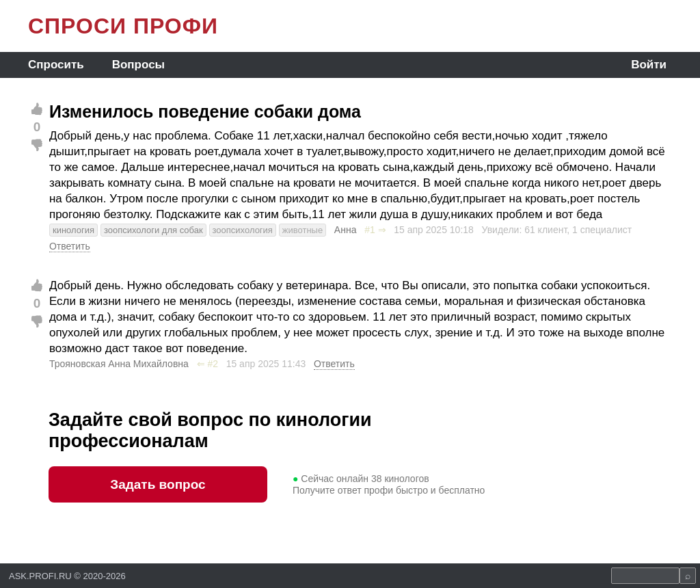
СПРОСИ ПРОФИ (123, 26)
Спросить (56, 65)
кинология (73, 230)
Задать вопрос (158, 484)
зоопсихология (243, 230)
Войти (649, 65)
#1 (370, 230)
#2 (213, 364)
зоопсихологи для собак (153, 230)
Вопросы (138, 65)
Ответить (70, 246)
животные (302, 230)
